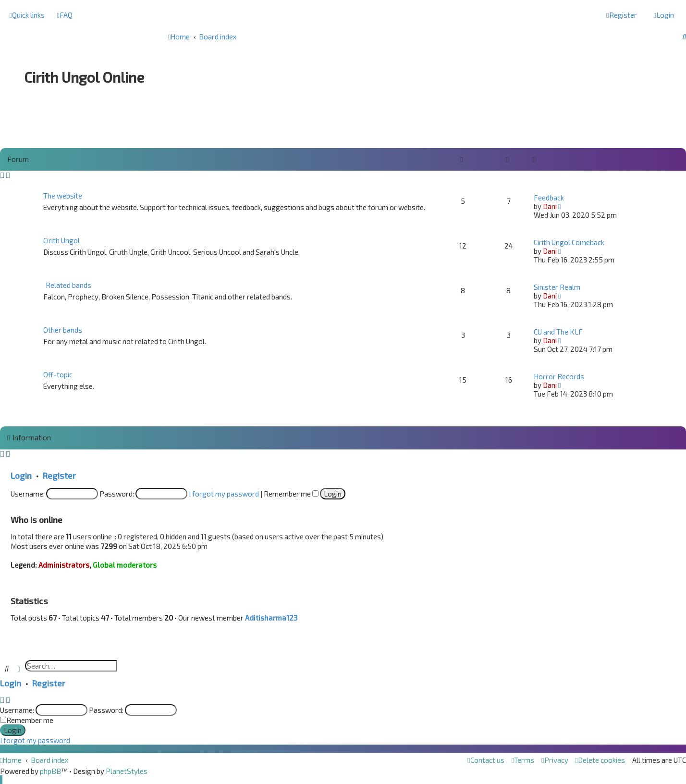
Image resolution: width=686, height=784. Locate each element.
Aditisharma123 (271, 618)
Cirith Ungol (61, 240)
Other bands (63, 330)
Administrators (64, 565)
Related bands (68, 285)
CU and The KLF (558, 332)
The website (63, 196)
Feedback (549, 198)
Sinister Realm (557, 287)
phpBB (50, 771)
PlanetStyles (127, 771)
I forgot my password (224, 494)
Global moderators (125, 565)
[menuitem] (64, 15)
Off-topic (58, 374)
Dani (550, 206)
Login (21, 475)
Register (59, 475)
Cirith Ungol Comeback (569, 242)
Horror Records (559, 376)
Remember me (291, 494)
